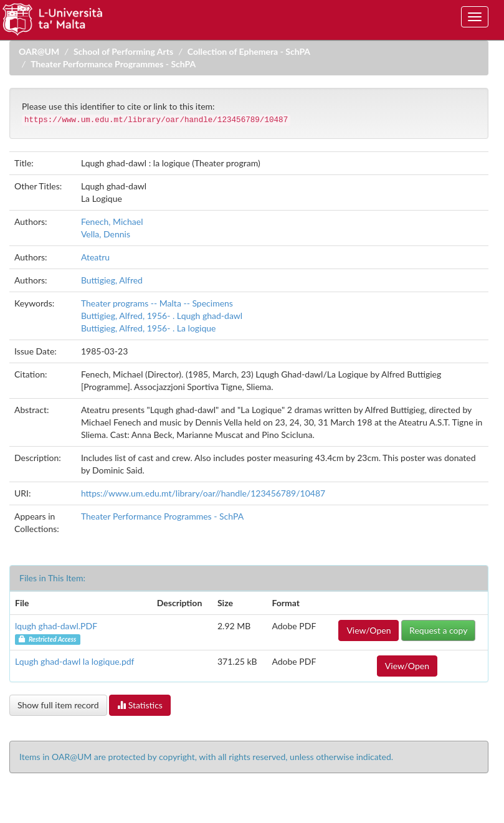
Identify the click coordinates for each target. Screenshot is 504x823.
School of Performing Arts (123, 51)
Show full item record (58, 705)
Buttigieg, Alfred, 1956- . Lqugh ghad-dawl (162, 316)
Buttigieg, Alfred (112, 280)
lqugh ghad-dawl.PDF (56, 626)
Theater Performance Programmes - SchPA (113, 64)
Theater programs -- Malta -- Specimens (157, 303)
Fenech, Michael (112, 221)
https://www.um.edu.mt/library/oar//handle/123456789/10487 (203, 493)
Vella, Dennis (106, 234)
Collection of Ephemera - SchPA (249, 51)
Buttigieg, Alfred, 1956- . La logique (149, 328)
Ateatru (95, 257)
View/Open (368, 630)
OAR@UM (39, 51)
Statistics (140, 705)
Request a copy (438, 630)
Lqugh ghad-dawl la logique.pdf (74, 661)
